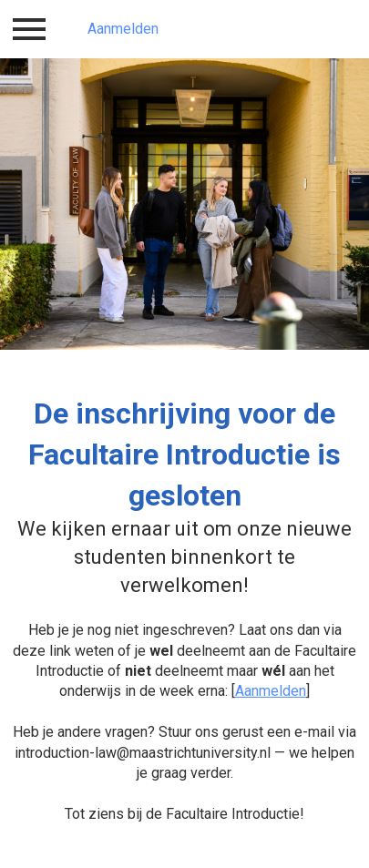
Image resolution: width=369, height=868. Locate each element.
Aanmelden (123, 29)
